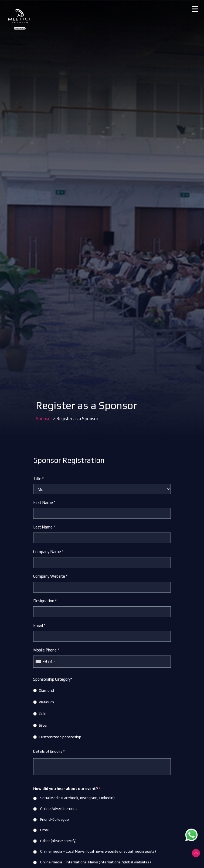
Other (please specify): (55, 841)
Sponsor (44, 419)
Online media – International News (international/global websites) (92, 862)
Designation (45, 601)
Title (38, 479)
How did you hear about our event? (67, 789)
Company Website (50, 576)
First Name (44, 502)
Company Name (48, 552)
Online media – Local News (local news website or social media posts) (95, 851)
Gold (43, 714)
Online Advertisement (55, 809)
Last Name (44, 527)
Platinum (46, 702)
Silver (43, 725)
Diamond (46, 690)
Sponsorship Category (53, 679)
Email (39, 625)
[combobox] (45, 662)
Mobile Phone (46, 650)
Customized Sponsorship (60, 737)
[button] (195, 9)
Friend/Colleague (51, 819)
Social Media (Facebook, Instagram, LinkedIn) (74, 798)
